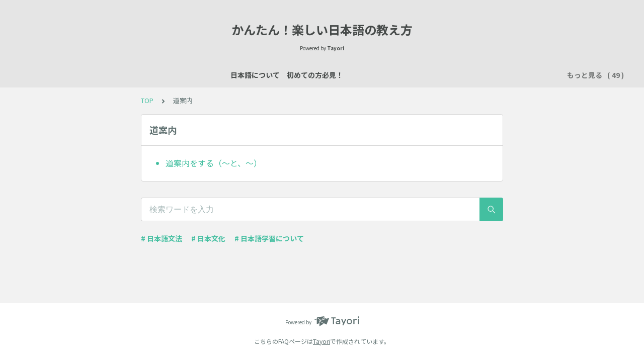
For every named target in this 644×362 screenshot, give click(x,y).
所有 (421, 75)
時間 (526, 75)
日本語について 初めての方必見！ (97, 75)
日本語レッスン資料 (199, 75)
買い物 (389, 75)
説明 (294, 75)
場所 (322, 75)
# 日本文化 (208, 238)
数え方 (354, 75)
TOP (147, 100)
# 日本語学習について (269, 238)
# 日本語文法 (162, 238)
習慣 (498, 75)
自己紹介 (259, 75)
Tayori (321, 341)
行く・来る (459, 75)
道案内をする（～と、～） (214, 163)
